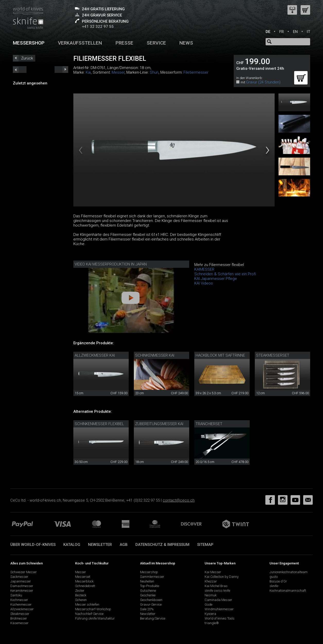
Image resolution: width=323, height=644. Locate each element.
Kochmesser (19, 600)
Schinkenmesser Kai (155, 355)
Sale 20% (147, 609)
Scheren (81, 600)
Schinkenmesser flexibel (99, 424)
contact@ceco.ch (179, 500)
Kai (88, 72)
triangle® (212, 623)
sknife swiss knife (217, 591)
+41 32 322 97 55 (98, 27)
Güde (208, 604)
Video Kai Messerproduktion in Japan (111, 264)
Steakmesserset (273, 355)
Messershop (29, 43)
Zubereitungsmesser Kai (159, 424)
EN (295, 32)
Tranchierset (209, 424)
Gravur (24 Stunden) (263, 82)
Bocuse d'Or (278, 581)
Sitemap (205, 545)
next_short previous (20, 70)
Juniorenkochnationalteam (289, 572)
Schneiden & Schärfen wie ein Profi (225, 274)
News (186, 43)
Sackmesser (19, 577)
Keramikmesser (22, 591)
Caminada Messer (218, 600)
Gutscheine (148, 591)
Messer (118, 72)
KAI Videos (204, 283)
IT (308, 32)
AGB (124, 545)
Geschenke (148, 595)
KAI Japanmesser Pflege (216, 279)
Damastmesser (22, 586)
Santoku (16, 595)
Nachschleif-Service (89, 614)
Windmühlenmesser (219, 609)
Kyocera (210, 614)
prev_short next (61, 70)
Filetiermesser (196, 72)
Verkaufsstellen (80, 43)
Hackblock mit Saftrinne (220, 355)
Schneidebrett (85, 586)
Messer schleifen (87, 604)
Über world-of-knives (33, 545)
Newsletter (100, 545)
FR (282, 32)
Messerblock (84, 581)
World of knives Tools (220, 618)
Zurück (27, 58)
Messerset (83, 577)
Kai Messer (213, 572)
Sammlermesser (152, 577)
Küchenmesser (21, 604)
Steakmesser (20, 614)
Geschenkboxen (151, 600)
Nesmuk (211, 595)
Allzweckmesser (22, 609)
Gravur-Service (151, 604)
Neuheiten (147, 581)
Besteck (81, 595)
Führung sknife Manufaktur (95, 618)
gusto (274, 577)
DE (268, 32)
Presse (124, 43)
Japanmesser (21, 581)
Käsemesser (19, 623)
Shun (154, 72)
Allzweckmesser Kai (95, 355)
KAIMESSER (204, 269)
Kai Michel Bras (216, 586)
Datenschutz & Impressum (162, 545)
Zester (80, 591)
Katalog (72, 545)
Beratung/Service (153, 618)
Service (156, 43)
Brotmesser (19, 618)
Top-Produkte (150, 586)
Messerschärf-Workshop (93, 609)
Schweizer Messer (24, 572)
